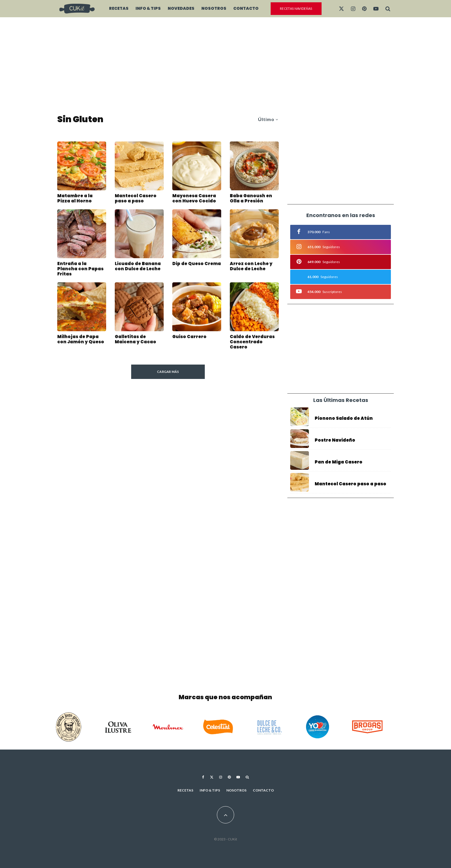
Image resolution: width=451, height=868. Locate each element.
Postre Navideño (335, 440)
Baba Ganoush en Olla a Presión (251, 198)
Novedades (181, 8)
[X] (341, 9)
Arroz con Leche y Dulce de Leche (251, 268)
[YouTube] (376, 9)
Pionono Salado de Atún (344, 418)
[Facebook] (203, 777)
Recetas (119, 8)
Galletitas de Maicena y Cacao (135, 341)
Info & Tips (148, 8)
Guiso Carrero (189, 338)
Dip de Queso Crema (197, 265)
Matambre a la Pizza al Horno (75, 198)
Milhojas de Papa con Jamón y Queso (81, 341)
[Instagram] (353, 9)
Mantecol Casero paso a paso (136, 198)
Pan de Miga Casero (339, 463)
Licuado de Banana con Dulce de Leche (138, 268)
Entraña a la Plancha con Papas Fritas (80, 270)
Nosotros (214, 8)
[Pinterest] (364, 9)
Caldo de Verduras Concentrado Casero (252, 343)
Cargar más (168, 372)
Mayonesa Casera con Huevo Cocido (194, 198)
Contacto (246, 8)
